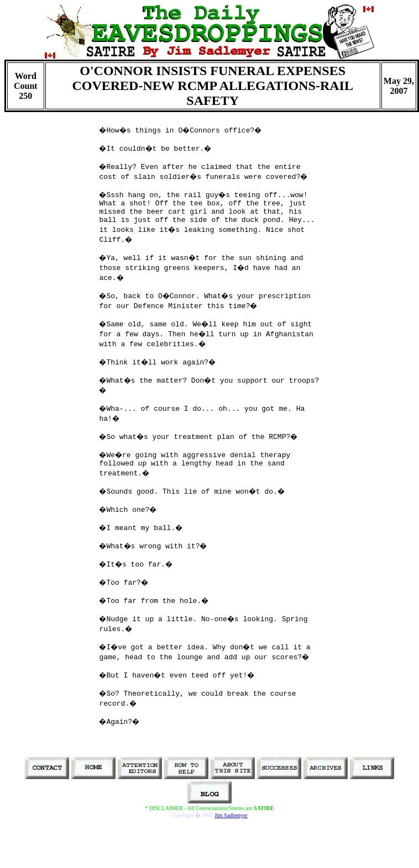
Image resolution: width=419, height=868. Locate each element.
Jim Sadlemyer (231, 815)
